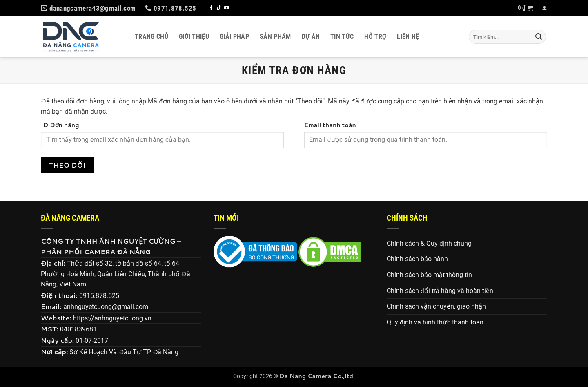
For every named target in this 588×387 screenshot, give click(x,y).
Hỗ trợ (375, 37)
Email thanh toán (330, 125)
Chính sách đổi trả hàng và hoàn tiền (440, 291)
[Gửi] (539, 37)
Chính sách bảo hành (417, 259)
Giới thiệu (194, 37)
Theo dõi (67, 165)
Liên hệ (408, 37)
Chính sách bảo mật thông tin (429, 275)
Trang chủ (151, 37)
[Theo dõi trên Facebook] (211, 8)
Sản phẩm (275, 37)
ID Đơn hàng (60, 125)
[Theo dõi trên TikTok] (219, 8)
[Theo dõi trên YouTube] (227, 8)
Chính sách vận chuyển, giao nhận (436, 306)
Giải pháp (234, 37)
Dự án (311, 37)
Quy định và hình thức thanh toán (435, 322)
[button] (525, 8)
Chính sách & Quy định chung (429, 243)
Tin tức (342, 37)
